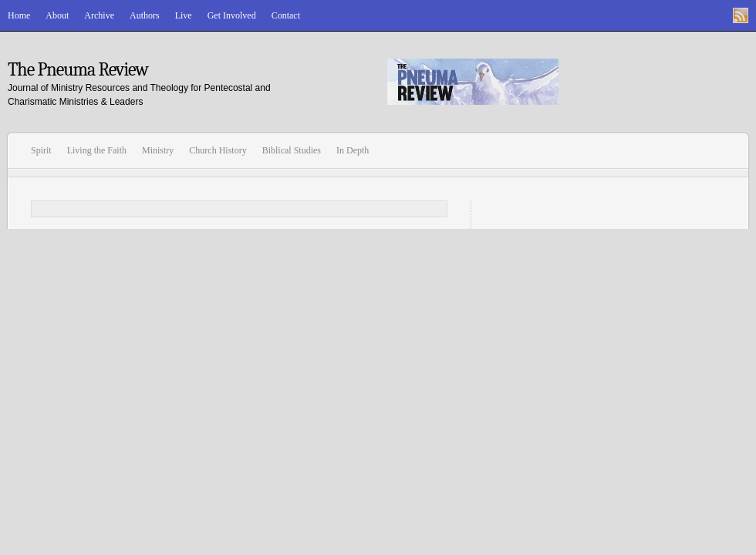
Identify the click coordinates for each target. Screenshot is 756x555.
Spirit (41, 150)
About (57, 15)
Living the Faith (97, 150)
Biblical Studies (292, 150)
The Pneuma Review (78, 69)
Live (184, 15)
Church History (218, 150)
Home (19, 15)
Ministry (158, 150)
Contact (286, 15)
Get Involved (232, 15)
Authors (145, 15)
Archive (99, 15)
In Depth (353, 150)
